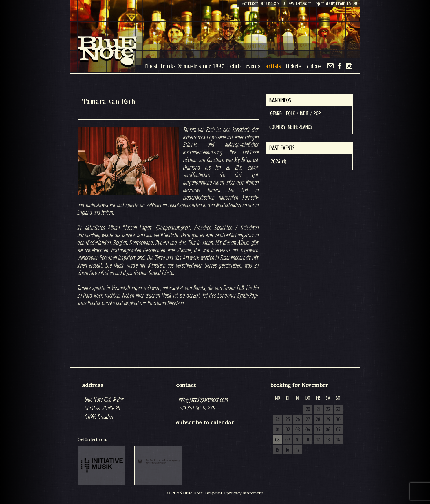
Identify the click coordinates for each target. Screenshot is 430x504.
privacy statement (245, 493)
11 (308, 440)
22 (328, 410)
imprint (215, 493)
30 (338, 420)
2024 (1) (278, 162)
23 (338, 410)
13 (328, 440)
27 (308, 420)
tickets (293, 66)
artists (273, 66)
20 (308, 410)
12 (318, 440)
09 (288, 440)
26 (298, 420)
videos (314, 66)
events (253, 66)
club (235, 66)
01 (277, 430)
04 (308, 430)
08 (277, 440)
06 (328, 430)
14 (338, 440)
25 (288, 420)
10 (298, 440)
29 (328, 420)
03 (298, 430)
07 (338, 430)
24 (278, 420)
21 (318, 410)
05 (318, 430)
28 (318, 420)
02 (288, 430)
